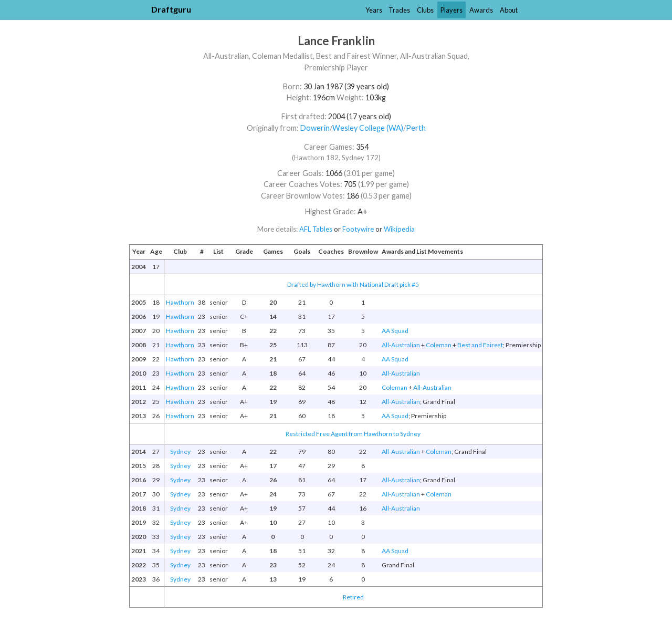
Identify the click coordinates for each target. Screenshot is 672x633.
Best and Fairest (480, 345)
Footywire (358, 229)
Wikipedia (399, 229)
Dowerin (315, 128)
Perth (416, 128)
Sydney (180, 452)
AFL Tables (316, 229)
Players (451, 10)
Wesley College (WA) (368, 128)
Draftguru (171, 9)
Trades (399, 10)
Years (374, 10)
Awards (481, 10)
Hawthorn (180, 302)
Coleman (439, 345)
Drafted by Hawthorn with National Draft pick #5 (353, 284)
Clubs (425, 10)
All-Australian (401, 345)
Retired (353, 597)
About (509, 10)
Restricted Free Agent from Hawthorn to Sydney (353, 434)
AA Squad (395, 331)
